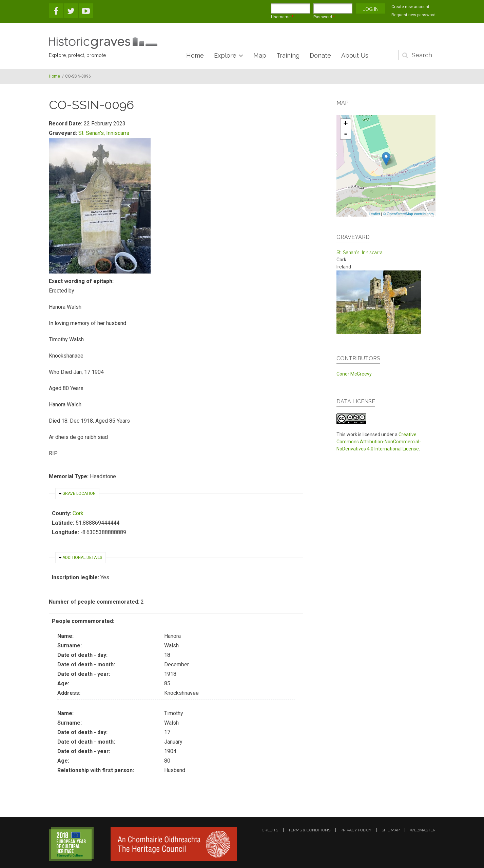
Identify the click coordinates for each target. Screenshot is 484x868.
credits (270, 830)
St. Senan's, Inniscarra (104, 133)
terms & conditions (309, 830)
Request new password (413, 15)
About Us (355, 55)
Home (195, 55)
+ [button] (345, 124)
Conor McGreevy (354, 374)
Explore (225, 55)
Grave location (79, 493)
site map (391, 830)
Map (260, 55)
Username (282, 17)
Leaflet (374, 214)
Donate (320, 55)
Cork (78, 513)
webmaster (423, 830)
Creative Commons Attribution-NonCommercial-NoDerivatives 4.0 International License (379, 442)
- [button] (346, 134)
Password (324, 17)
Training (288, 55)
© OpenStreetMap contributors (408, 214)
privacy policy (356, 830)
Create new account (410, 7)
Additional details (82, 558)
